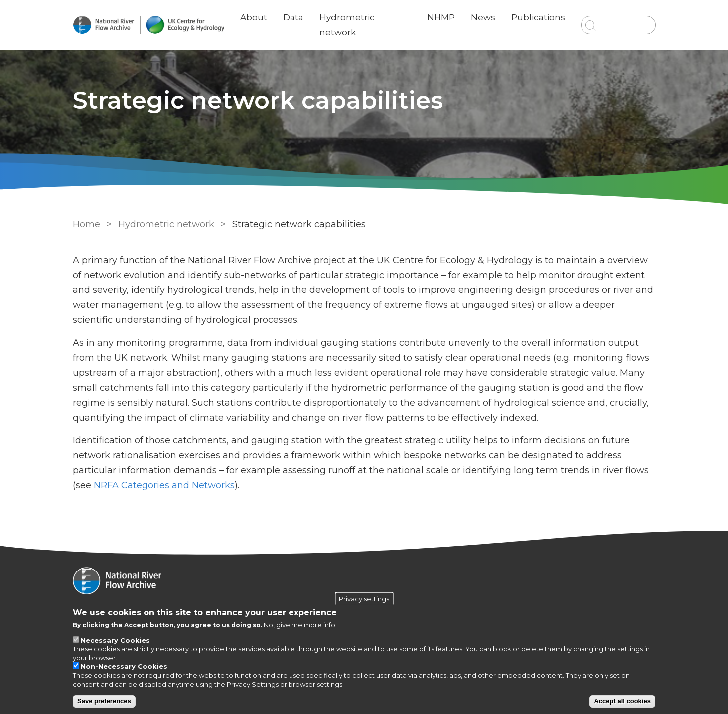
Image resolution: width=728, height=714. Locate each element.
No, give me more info (299, 625)
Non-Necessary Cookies (124, 666)
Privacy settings (364, 598)
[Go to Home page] (148, 25)
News (483, 17)
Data (293, 17)
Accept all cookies (622, 701)
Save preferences (104, 701)
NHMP (441, 17)
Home (86, 224)
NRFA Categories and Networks (164, 485)
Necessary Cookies (115, 640)
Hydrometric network (166, 224)
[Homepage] (364, 582)
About (254, 17)
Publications (538, 17)
